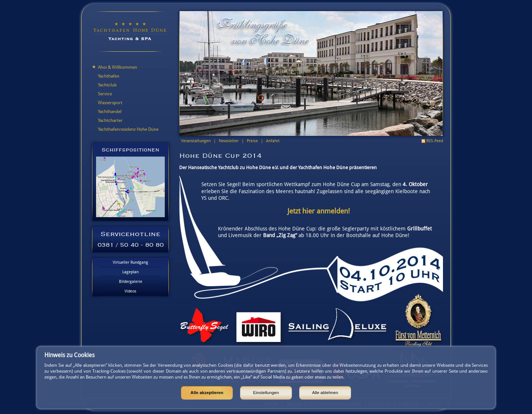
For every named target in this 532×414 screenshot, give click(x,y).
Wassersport (110, 103)
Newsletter (229, 141)
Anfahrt (273, 141)
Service (105, 94)
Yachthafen (109, 76)
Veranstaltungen (196, 141)
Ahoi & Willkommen (117, 67)
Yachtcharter (110, 120)
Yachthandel (110, 112)
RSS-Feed (435, 141)
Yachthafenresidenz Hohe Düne (128, 129)
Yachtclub (107, 85)
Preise (252, 141)
